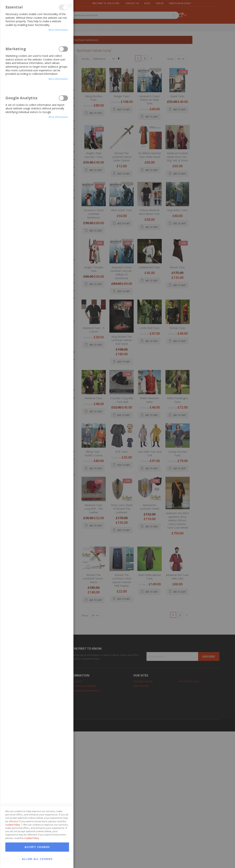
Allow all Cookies (37, 859)
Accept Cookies (37, 847)
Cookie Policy (13, 825)
